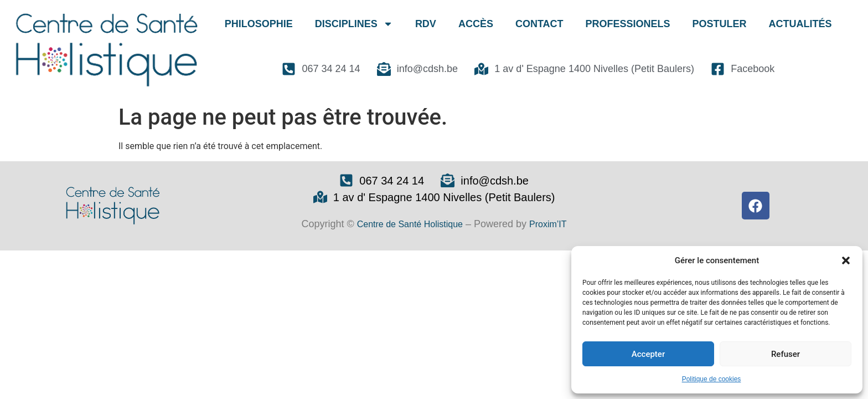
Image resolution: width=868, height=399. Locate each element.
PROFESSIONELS (628, 24)
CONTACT (539, 24)
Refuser (786, 354)
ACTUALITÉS (800, 24)
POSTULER (720, 24)
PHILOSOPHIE (259, 24)
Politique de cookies (712, 379)
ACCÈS (476, 24)
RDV (426, 24)
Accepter (648, 354)
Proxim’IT (548, 224)
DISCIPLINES (354, 24)
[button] (846, 260)
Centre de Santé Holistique (410, 224)
